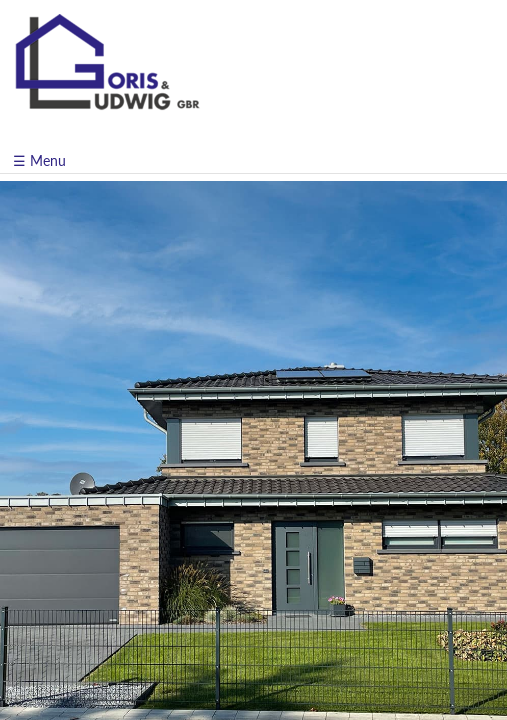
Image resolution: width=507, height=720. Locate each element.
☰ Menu (39, 160)
